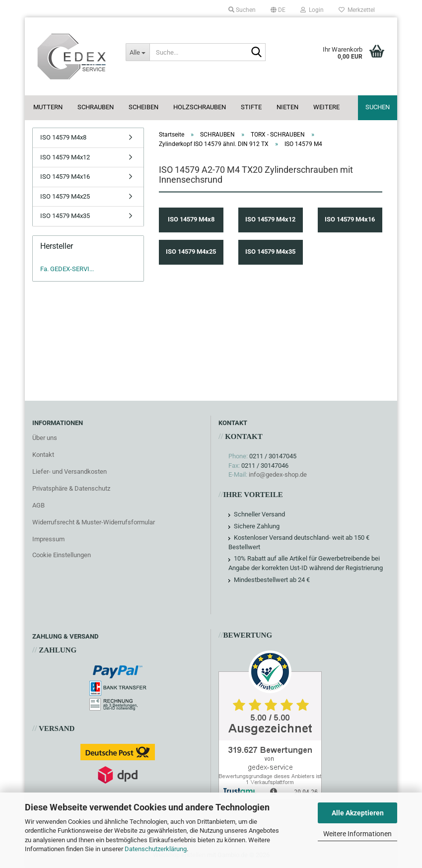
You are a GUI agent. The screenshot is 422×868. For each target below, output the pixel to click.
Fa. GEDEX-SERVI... (67, 269)
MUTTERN (48, 107)
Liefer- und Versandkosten (70, 471)
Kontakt (43, 455)
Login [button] (312, 10)
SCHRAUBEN (96, 107)
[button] (278, 10)
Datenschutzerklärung (156, 849)
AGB (38, 505)
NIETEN (287, 107)
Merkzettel (357, 10)
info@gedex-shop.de (278, 474)
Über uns (45, 438)
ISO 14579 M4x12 (65, 157)
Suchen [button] (242, 10)
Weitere (326, 107)
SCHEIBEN (143, 107)
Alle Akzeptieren (358, 813)
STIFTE (251, 107)
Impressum (48, 539)
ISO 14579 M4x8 (63, 137)
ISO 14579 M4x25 (65, 196)
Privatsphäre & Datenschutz (71, 488)
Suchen (378, 107)
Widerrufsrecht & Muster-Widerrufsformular (94, 522)
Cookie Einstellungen (62, 555)
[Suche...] (138, 52)
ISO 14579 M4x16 (65, 177)
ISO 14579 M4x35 (65, 216)
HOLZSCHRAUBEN (200, 107)
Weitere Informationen (357, 834)
